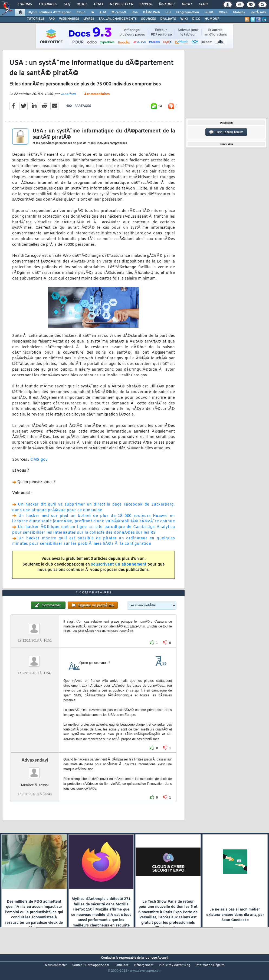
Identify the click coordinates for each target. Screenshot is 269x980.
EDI (168, 12)
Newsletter (121, 4)
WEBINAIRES (69, 19)
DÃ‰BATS (168, 19)
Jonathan (68, 98)
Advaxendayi (35, 772)
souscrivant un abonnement (119, 569)
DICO (196, 19)
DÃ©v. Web (151, 12)
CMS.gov (39, 464)
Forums (25, 4)
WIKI (184, 19)
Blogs (82, 4)
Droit (187, 4)
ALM (103, 12)
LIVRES (89, 19)
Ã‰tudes (167, 4)
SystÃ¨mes (258, 12)
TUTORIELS (35, 19)
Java (134, 12)
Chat (99, 4)
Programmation (188, 12)
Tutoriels (48, 4)
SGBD (209, 12)
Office (223, 12)
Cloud (81, 12)
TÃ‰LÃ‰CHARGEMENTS (118, 19)
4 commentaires (97, 98)
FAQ (67, 4)
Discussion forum (226, 132)
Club (203, 4)
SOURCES (148, 19)
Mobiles (239, 12)
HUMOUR (212, 19)
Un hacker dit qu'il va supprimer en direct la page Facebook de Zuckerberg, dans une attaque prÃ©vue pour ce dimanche (94, 511)
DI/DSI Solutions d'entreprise (49, 12)
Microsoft (119, 12)
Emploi (146, 4)
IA (92, 12)
